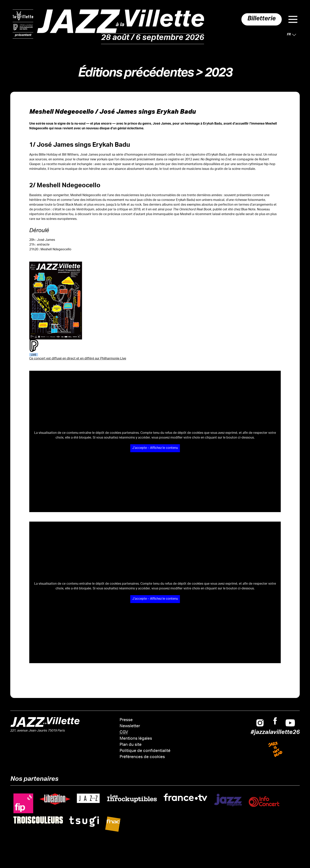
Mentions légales (136, 739)
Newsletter (130, 726)
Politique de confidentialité (145, 751)
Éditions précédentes (136, 74)
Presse (126, 720)
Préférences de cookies (142, 757)
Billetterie (260, 19)
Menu (293, 19)
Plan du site (131, 745)
